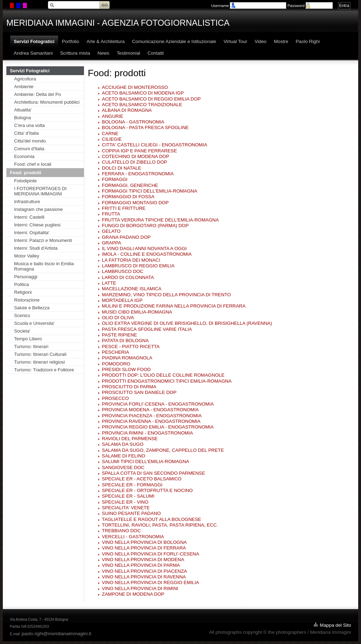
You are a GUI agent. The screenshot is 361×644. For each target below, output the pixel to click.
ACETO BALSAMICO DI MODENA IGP (143, 93)
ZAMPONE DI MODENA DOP (133, 594)
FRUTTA (111, 214)
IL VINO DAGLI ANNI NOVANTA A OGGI (144, 248)
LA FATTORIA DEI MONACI (131, 260)
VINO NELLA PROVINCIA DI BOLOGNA (144, 542)
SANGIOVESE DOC (123, 467)
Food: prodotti (26, 173)
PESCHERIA (115, 352)
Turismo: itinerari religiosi (39, 362)
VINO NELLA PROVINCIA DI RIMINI (140, 588)
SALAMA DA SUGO (123, 444)
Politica (22, 284)
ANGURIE (113, 116)
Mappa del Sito (335, 625)
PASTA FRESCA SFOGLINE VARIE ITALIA (147, 329)
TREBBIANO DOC (121, 531)
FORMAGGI (115, 179)
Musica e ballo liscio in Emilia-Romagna (45, 266)
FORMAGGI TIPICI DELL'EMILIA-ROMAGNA (149, 191)
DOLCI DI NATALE (121, 168)
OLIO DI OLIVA (118, 318)
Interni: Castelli (29, 217)
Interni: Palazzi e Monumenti (43, 240)
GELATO (111, 231)
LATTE (109, 283)
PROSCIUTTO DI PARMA (129, 387)
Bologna (23, 118)
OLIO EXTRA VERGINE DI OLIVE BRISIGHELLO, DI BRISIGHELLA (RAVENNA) (187, 323)
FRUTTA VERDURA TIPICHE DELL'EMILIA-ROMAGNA (160, 220)
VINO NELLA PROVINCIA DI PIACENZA (144, 571)
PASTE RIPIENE (120, 335)
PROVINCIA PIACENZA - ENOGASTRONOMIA (152, 416)
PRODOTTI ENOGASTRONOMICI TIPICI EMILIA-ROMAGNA (167, 381)
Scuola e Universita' (34, 323)
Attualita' (23, 110)
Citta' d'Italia (26, 133)
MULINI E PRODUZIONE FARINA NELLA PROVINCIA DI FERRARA (174, 306)
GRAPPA (112, 243)
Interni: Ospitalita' (32, 233)
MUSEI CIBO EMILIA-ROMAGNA (137, 312)
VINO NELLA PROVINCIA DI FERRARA (144, 548)
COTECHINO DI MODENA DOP (136, 156)
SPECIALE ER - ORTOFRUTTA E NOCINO (147, 490)
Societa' (22, 331)
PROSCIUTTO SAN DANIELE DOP (139, 392)
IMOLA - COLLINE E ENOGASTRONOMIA (147, 254)
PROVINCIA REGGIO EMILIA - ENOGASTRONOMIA (158, 427)
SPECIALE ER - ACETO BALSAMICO (142, 479)
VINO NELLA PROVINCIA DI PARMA (141, 565)
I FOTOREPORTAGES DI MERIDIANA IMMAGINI (40, 191)
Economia (24, 156)
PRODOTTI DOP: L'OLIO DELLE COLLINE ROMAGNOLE (163, 375)
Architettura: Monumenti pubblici (47, 102)
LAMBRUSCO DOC (123, 271)
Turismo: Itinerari (31, 347)
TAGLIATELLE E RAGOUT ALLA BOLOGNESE (151, 519)
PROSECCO (115, 398)
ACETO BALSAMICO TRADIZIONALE (142, 105)
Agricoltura (25, 79)
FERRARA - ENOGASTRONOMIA (138, 174)
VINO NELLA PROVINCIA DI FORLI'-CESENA (151, 554)
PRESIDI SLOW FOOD (126, 369)
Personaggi (26, 277)
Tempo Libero (28, 339)
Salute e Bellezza (32, 308)
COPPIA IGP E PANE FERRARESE (139, 151)
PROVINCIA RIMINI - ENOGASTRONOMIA (147, 433)
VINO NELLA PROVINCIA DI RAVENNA (144, 577)
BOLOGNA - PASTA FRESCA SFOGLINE (145, 127)
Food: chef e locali (33, 164)
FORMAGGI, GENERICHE (130, 185)
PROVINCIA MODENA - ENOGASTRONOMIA (150, 410)
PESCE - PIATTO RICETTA (131, 347)
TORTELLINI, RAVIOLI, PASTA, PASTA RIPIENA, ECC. (160, 525)
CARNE (110, 133)
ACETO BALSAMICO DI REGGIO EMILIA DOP (151, 99)
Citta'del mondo (30, 141)
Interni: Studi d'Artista (36, 248)
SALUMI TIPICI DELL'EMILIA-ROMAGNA (145, 461)
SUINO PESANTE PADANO (131, 513)
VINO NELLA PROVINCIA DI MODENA (143, 560)
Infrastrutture (27, 202)
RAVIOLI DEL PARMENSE (130, 439)
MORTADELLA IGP (122, 300)
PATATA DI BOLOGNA (125, 341)
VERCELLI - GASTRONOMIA (133, 537)
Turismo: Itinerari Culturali (40, 354)
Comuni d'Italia (29, 149)
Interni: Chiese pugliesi (37, 225)
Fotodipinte (25, 181)
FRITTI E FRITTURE (124, 208)
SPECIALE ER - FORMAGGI (132, 485)
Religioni (23, 292)
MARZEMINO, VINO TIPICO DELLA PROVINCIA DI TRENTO (166, 295)
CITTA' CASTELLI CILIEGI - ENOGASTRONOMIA (155, 145)
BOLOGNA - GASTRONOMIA (133, 122)
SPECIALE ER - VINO (125, 502)
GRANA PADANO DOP (126, 237)
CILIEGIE (112, 139)
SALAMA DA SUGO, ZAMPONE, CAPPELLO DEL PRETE (163, 450)
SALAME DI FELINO (124, 456)
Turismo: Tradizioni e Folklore (44, 370)
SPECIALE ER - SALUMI (128, 496)
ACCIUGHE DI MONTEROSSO (135, 87)
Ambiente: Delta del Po (38, 94)
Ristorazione (27, 300)
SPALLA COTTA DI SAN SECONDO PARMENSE (154, 473)
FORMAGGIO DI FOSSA (128, 197)
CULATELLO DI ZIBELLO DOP (134, 162)
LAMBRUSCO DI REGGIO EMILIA (138, 266)
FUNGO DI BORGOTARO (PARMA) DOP (145, 226)
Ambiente (24, 87)
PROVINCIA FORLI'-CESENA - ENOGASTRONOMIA (158, 404)
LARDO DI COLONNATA (128, 277)
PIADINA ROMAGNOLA (127, 358)
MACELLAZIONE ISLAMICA (132, 289)
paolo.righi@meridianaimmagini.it (56, 634)
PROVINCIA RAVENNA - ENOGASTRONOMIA (151, 421)
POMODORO (116, 364)
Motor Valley (27, 256)
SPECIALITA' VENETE (126, 508)
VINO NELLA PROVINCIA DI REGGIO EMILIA (151, 582)
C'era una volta (29, 125)
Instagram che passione (38, 209)
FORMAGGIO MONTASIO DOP (135, 203)
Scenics (22, 315)
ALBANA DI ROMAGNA (127, 110)
